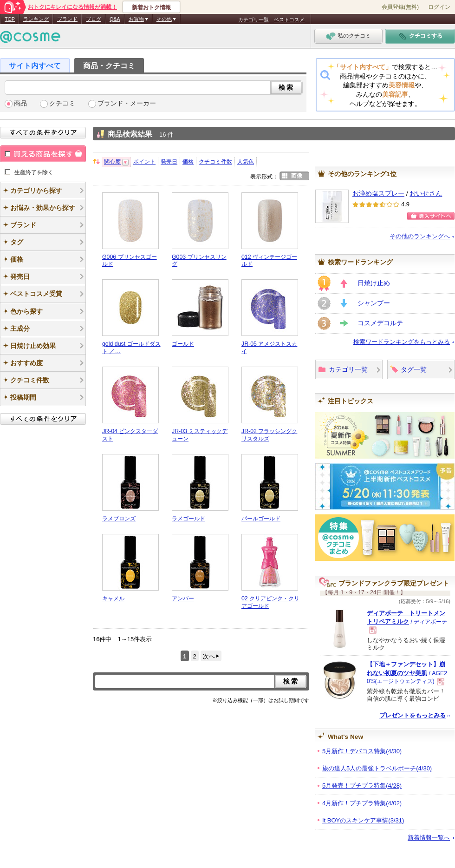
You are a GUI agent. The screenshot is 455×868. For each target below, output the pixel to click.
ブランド (67, 19)
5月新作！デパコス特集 (362, 751)
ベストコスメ (289, 20)
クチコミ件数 (215, 162)
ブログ (94, 19)
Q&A (115, 19)
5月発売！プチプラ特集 (362, 786)
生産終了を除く (34, 172)
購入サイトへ (431, 216)
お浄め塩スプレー (378, 194)
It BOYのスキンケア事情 (363, 820)
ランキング (36, 19)
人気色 (246, 162)
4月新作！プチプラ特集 (362, 803)
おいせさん (426, 194)
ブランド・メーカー (127, 103)
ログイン (439, 7)
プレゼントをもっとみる (413, 715)
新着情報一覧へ (429, 838)
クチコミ (62, 103)
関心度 (112, 162)
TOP (10, 19)
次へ (209, 656)
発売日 (169, 162)
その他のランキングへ (420, 236)
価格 (188, 162)
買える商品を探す (43, 154)
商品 (20, 103)
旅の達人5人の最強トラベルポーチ (377, 768)
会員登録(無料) (400, 7)
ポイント (144, 162)
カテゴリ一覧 (253, 20)
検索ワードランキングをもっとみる (402, 342)
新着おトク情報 (151, 7)
